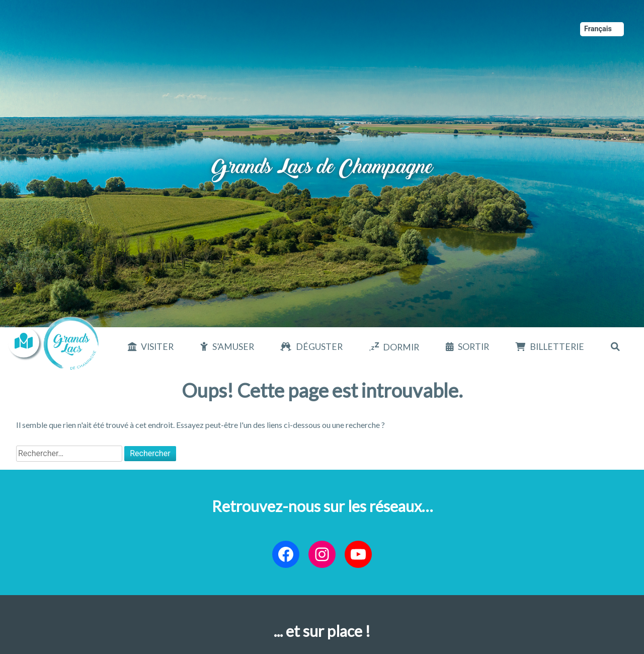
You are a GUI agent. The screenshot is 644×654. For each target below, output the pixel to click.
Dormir (401, 347)
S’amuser (233, 347)
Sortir (473, 347)
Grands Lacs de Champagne (322, 156)
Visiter (157, 347)
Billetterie (557, 347)
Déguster (319, 347)
